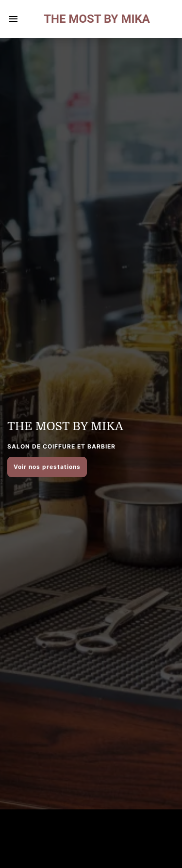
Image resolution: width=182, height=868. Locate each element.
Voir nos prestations (47, 467)
